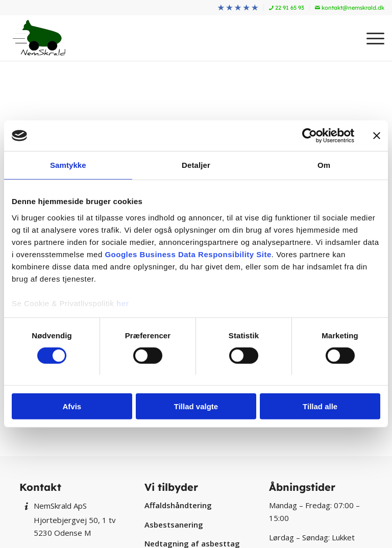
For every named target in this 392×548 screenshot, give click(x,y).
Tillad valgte (196, 406)
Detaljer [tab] (196, 165)
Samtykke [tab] (68, 165)
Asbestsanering (174, 525)
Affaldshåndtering (178, 505)
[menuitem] (238, 8)
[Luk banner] (377, 136)
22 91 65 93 (287, 8)
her (123, 303)
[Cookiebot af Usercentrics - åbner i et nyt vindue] (310, 136)
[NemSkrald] (39, 38)
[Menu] (370, 38)
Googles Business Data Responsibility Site (188, 254)
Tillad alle (320, 406)
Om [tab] (324, 165)
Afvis (72, 406)
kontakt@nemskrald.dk (350, 8)
